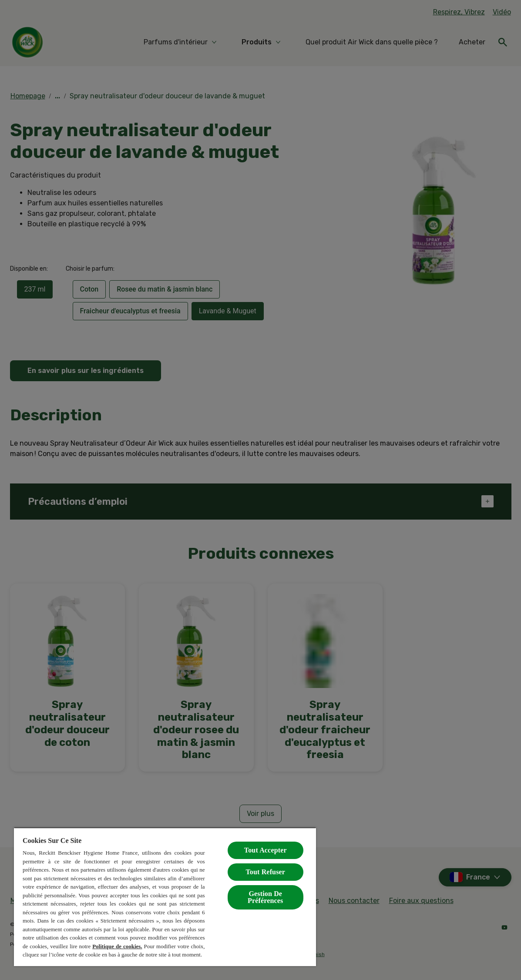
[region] (165, 897)
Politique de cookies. (117, 946)
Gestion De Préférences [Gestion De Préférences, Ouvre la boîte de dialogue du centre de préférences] (265, 897)
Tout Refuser (265, 872)
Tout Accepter (266, 850)
